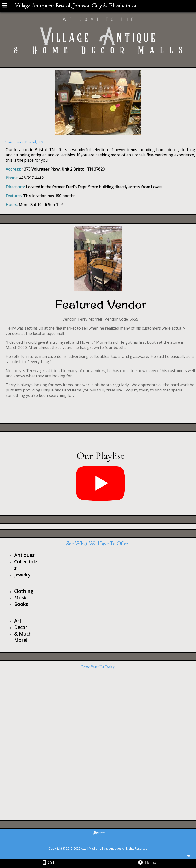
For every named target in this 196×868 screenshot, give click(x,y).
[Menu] (5, 6)
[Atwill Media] (102, 843)
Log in (189, 855)
